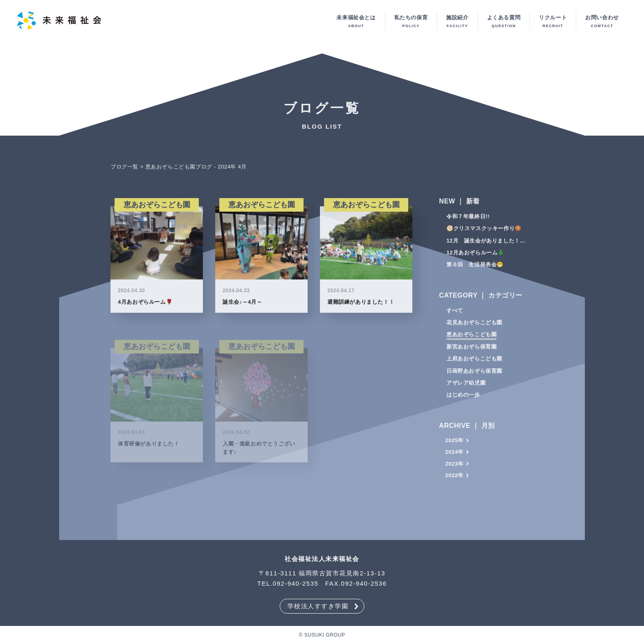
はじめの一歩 (463, 397)
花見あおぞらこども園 (474, 324)
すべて (455, 313)
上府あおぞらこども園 (474, 361)
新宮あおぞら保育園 (471, 349)
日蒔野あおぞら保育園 (474, 373)
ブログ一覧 (124, 169)
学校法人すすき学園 (318, 606)
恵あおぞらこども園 (471, 336)
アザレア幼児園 (466, 385)
